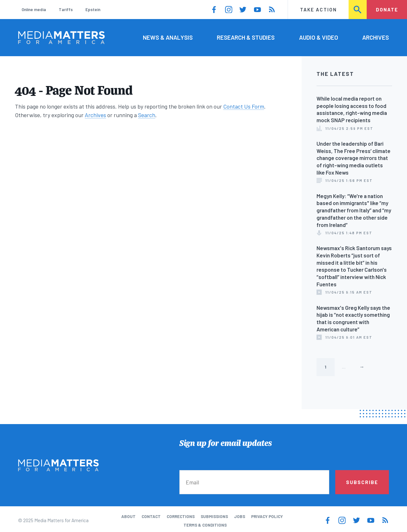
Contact (151, 516)
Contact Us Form (244, 106)
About (128, 516)
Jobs (240, 516)
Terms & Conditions (205, 525)
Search (358, 10)
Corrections (181, 516)
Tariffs (66, 10)
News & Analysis (168, 37)
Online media (34, 10)
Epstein (93, 10)
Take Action (318, 10)
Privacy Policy (267, 516)
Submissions (214, 516)
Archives (376, 37)
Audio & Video (319, 37)
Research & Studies (246, 37)
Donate (387, 10)
